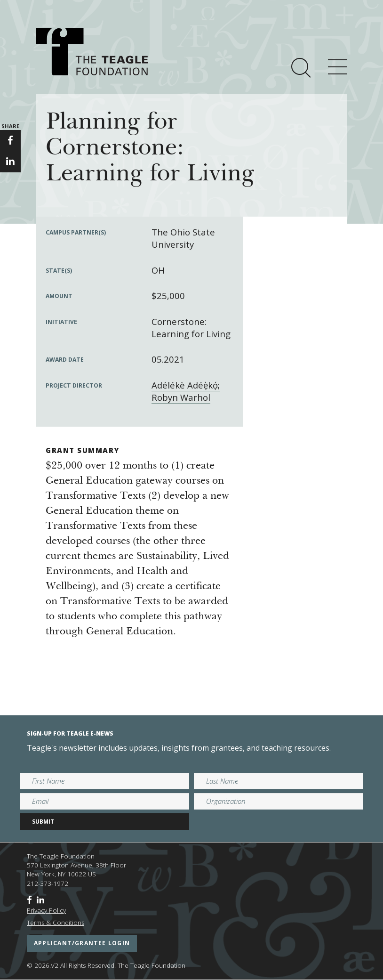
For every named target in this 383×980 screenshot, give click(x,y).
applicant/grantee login (82, 943)
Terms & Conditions (56, 923)
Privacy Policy (46, 910)
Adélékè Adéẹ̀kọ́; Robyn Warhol (186, 391)
